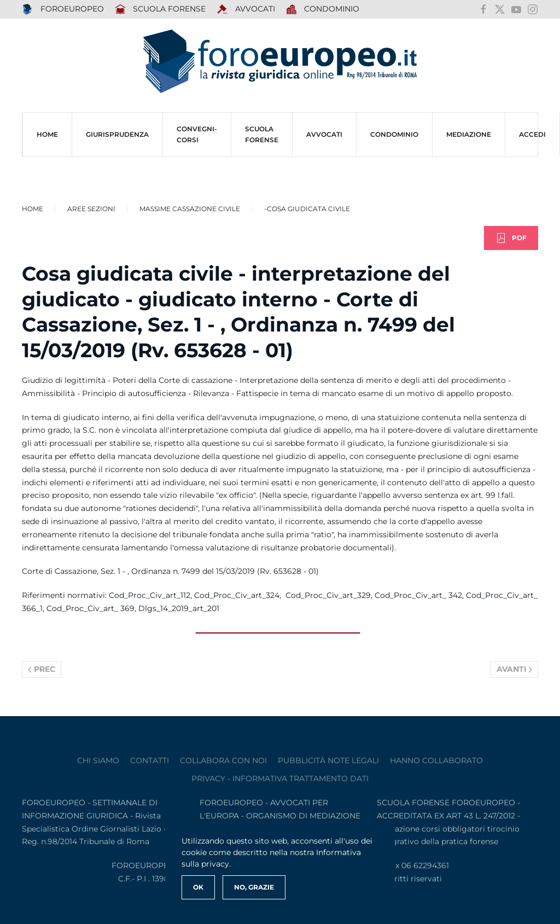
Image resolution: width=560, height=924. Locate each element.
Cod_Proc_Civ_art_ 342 (418, 595)
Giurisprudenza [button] (117, 134)
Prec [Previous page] (42, 669)
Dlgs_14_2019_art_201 (179, 608)
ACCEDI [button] (532, 134)
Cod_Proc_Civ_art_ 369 (91, 608)
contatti (150, 760)
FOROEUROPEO (63, 9)
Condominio (323, 9)
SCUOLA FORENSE (161, 9)
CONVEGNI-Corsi (197, 134)
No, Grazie (254, 887)
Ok (198, 887)
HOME (47, 134)
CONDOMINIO (394, 134)
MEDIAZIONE (469, 134)
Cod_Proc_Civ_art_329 (328, 595)
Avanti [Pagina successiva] (515, 669)
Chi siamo (98, 760)
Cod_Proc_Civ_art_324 (237, 595)
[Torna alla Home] (280, 62)
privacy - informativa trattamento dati (280, 778)
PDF (511, 238)
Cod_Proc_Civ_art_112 (150, 595)
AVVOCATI (246, 9)
